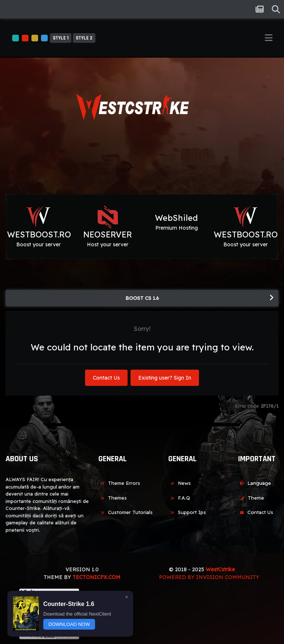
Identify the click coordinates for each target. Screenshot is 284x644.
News (180, 483)
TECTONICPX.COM (97, 577)
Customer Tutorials (126, 512)
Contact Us (106, 378)
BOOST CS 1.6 (142, 298)
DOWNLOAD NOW (69, 624)
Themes (113, 498)
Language (254, 483)
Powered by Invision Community (209, 577)
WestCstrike (220, 569)
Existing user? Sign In (165, 378)
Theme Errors (119, 483)
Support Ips (187, 512)
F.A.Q (179, 498)
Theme (251, 498)
